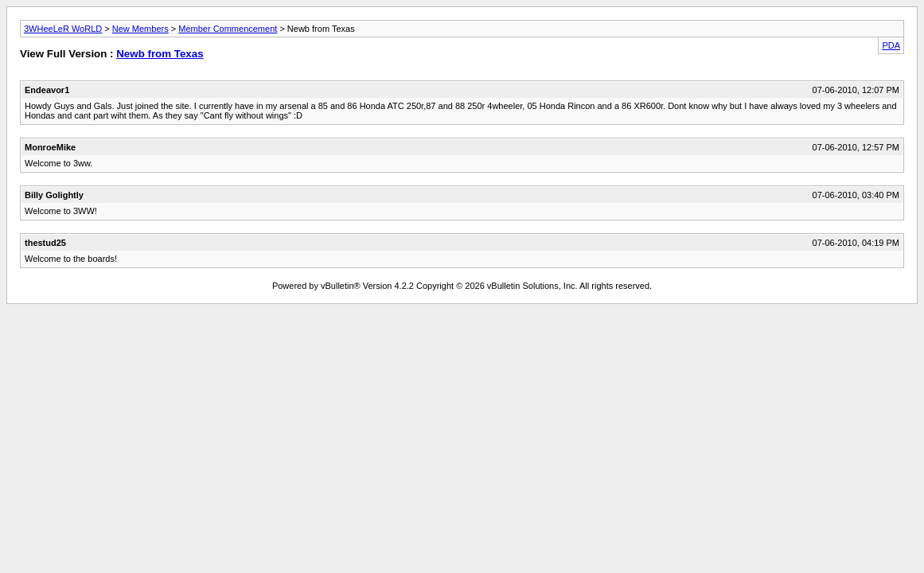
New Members (140, 29)
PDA (891, 45)
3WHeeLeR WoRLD (63, 29)
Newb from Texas (160, 54)
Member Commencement (228, 29)
